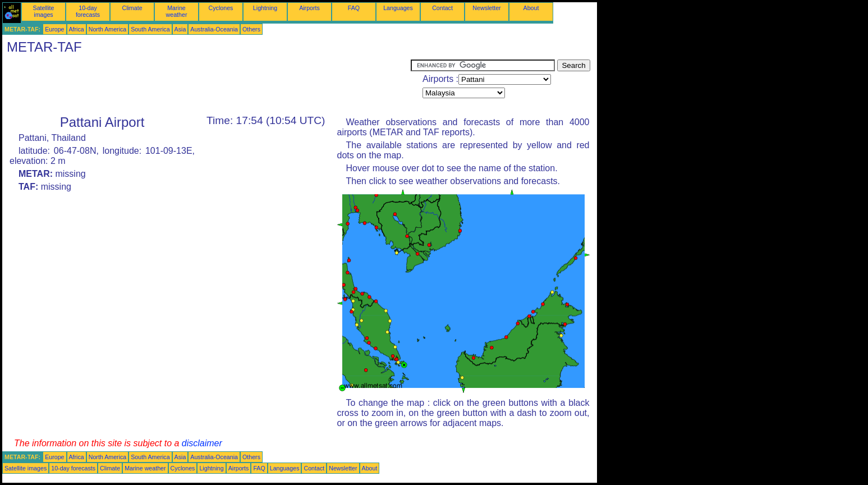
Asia (180, 29)
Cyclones (221, 8)
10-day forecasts (88, 11)
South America (150, 29)
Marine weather (177, 11)
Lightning (265, 8)
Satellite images (44, 11)
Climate (132, 8)
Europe (54, 29)
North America (108, 29)
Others (251, 29)
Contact (442, 8)
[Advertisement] (206, 85)
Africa (77, 29)
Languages (398, 8)
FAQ (354, 8)
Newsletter (486, 8)
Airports (309, 8)
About (531, 8)
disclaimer (202, 443)
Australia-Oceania (214, 29)
